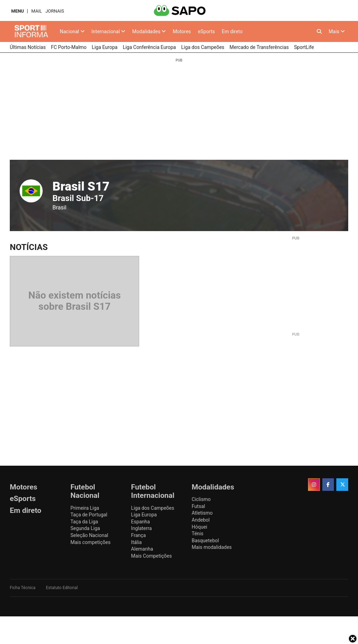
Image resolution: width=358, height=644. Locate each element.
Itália (136, 542)
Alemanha (142, 549)
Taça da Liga (84, 522)
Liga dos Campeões (153, 508)
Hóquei (199, 527)
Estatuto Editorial (62, 588)
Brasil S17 (81, 186)
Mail (36, 11)
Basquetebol (205, 541)
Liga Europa (144, 515)
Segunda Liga (85, 528)
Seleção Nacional (89, 535)
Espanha (141, 522)
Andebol (201, 520)
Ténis (197, 534)
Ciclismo (201, 499)
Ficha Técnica (23, 588)
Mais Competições (152, 556)
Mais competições (90, 542)
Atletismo (202, 513)
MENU (17, 11)
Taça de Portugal (89, 515)
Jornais (55, 11)
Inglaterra (141, 528)
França (138, 535)
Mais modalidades (212, 547)
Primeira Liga (85, 508)
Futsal (198, 506)
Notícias (29, 247)
